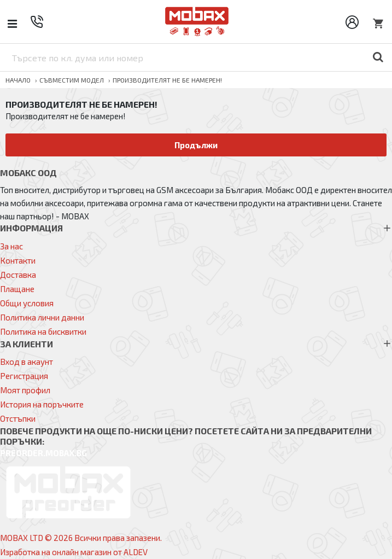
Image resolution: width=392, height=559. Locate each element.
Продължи (196, 145)
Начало (18, 80)
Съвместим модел (72, 80)
